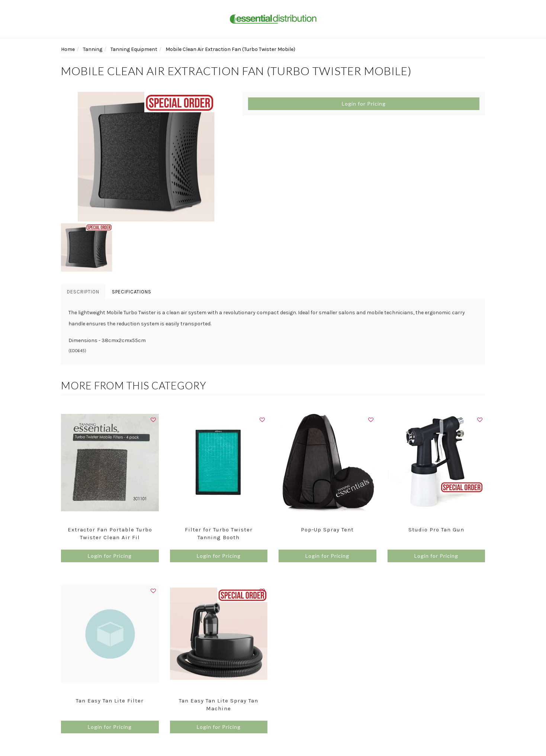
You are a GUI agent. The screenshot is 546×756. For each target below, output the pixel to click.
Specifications (132, 292)
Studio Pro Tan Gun (436, 530)
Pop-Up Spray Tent (327, 530)
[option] (146, 157)
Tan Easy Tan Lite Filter (110, 701)
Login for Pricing (364, 104)
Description (83, 292)
